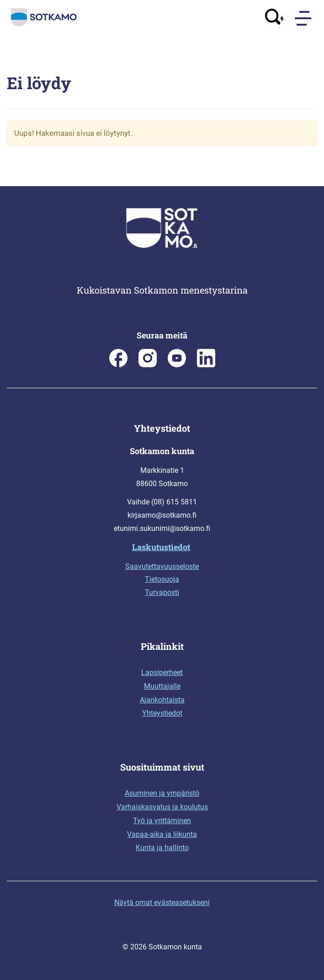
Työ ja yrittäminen (162, 821)
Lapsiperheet (162, 672)
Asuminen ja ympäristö (162, 793)
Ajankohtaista (162, 700)
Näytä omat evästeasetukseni (162, 902)
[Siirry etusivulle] (44, 24)
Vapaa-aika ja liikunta (162, 834)
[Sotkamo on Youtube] (177, 365)
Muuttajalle (162, 686)
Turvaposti (162, 592)
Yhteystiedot (162, 713)
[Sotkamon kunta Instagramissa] (148, 365)
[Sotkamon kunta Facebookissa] (118, 365)
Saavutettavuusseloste (162, 566)
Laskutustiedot (161, 547)
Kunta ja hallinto (162, 848)
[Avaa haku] (275, 18)
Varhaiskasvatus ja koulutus (162, 807)
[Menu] (304, 18)
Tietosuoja (162, 579)
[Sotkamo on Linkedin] (206, 365)
